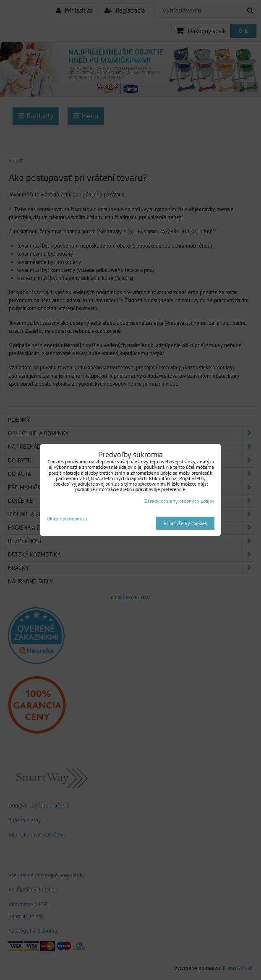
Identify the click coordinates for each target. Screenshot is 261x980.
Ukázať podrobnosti (67, 519)
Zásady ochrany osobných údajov (179, 501)
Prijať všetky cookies (185, 523)
